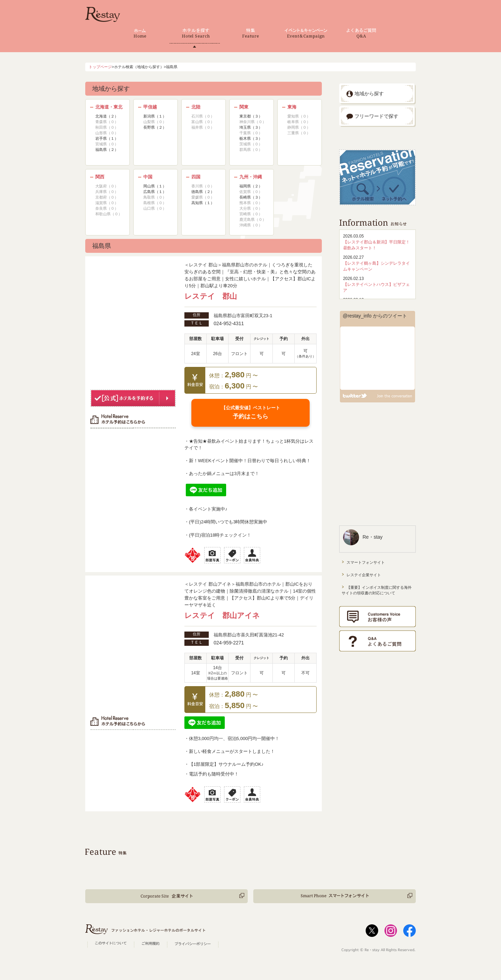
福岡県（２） (251, 186)
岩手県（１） (107, 138)
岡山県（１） (155, 186)
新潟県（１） (155, 116)
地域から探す (365, 94)
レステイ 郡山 (211, 296)
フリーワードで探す (372, 116)
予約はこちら (251, 412)
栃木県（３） (251, 138)
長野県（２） (155, 127)
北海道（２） (107, 116)
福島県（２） (107, 150)
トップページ (100, 67)
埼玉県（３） (251, 127)
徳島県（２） (203, 192)
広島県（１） (155, 192)
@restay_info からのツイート (375, 316)
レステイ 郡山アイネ (222, 616)
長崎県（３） (251, 197)
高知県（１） (203, 203)
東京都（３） (251, 116)
